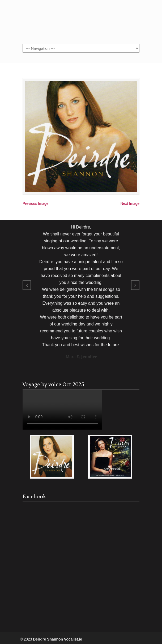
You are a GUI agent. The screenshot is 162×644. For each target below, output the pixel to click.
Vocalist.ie (81, 22)
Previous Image (35, 203)
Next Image (130, 203)
